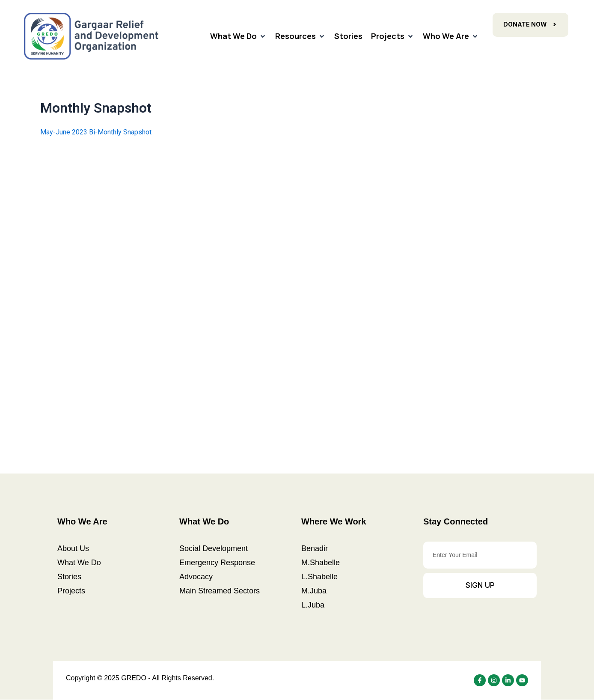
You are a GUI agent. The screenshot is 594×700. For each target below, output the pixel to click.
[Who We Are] (451, 36)
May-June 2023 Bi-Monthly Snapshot (96, 132)
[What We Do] (238, 36)
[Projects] (393, 36)
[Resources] (300, 36)
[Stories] (348, 36)
